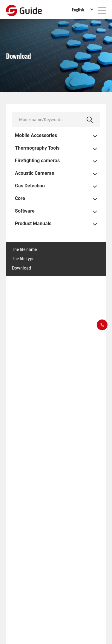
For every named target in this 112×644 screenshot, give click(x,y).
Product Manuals (33, 224)
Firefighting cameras (37, 161)
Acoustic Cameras (34, 173)
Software (25, 211)
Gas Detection (30, 186)
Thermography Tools (37, 148)
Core (20, 198)
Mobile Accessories (36, 136)
